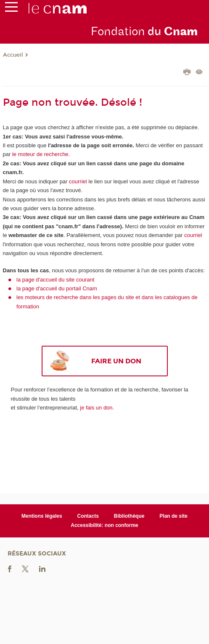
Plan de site (173, 516)
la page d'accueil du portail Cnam (57, 288)
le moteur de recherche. (40, 154)
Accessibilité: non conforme (104, 525)
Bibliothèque (129, 516)
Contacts (88, 516)
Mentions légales (42, 516)
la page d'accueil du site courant (55, 280)
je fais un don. (97, 408)
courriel (78, 181)
